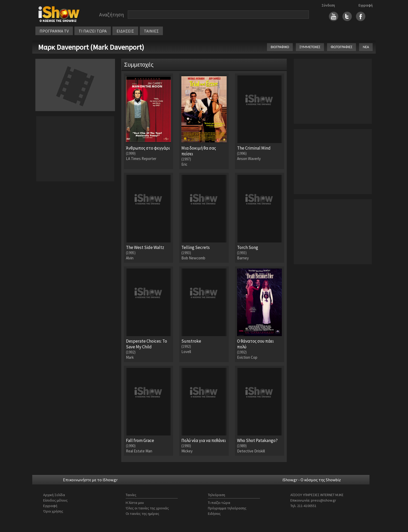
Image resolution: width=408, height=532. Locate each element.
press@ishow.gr (324, 500)
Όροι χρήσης (53, 511)
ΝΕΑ (366, 47)
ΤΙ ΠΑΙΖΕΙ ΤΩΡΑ (93, 31)
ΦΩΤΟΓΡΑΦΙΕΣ (342, 47)
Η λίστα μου (135, 503)
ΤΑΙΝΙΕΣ (151, 31)
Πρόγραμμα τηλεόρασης (227, 508)
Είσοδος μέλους (55, 500)
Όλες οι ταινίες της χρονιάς (147, 508)
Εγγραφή (366, 5)
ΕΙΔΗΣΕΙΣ (125, 31)
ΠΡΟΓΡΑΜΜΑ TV (54, 31)
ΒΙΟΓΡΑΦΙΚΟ (280, 47)
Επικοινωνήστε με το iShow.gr (90, 480)
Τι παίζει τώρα (219, 503)
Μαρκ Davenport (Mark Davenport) (91, 47)
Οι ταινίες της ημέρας (142, 514)
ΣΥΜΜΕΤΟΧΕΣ (310, 47)
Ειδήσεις (214, 514)
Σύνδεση (328, 5)
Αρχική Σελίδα (54, 495)
